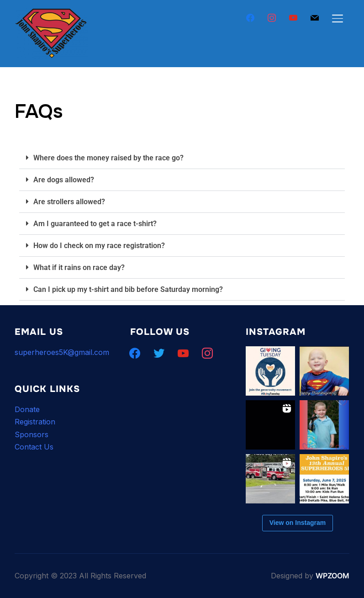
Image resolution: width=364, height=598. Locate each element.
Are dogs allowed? (64, 180)
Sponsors (32, 434)
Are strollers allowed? (69, 202)
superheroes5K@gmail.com (62, 352)
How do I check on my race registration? (99, 246)
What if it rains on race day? (79, 267)
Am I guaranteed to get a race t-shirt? (95, 224)
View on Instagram (298, 523)
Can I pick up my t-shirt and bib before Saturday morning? (128, 289)
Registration (35, 422)
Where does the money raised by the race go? (108, 158)
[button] (182, 158)
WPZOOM (332, 576)
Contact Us (34, 447)
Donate (27, 409)
